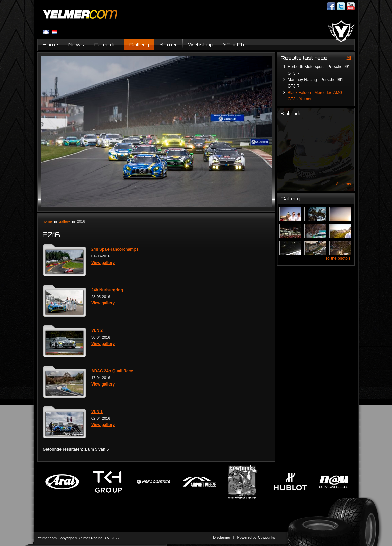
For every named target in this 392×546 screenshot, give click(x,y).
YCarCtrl (235, 44)
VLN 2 (97, 330)
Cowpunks (266, 537)
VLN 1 (97, 412)
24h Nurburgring (107, 290)
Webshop (200, 44)
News (76, 44)
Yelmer (168, 44)
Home (50, 44)
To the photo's (338, 258)
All (349, 58)
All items (344, 184)
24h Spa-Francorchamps (115, 249)
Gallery (139, 44)
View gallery (103, 263)
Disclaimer (222, 537)
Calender (107, 44)
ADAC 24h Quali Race (112, 371)
